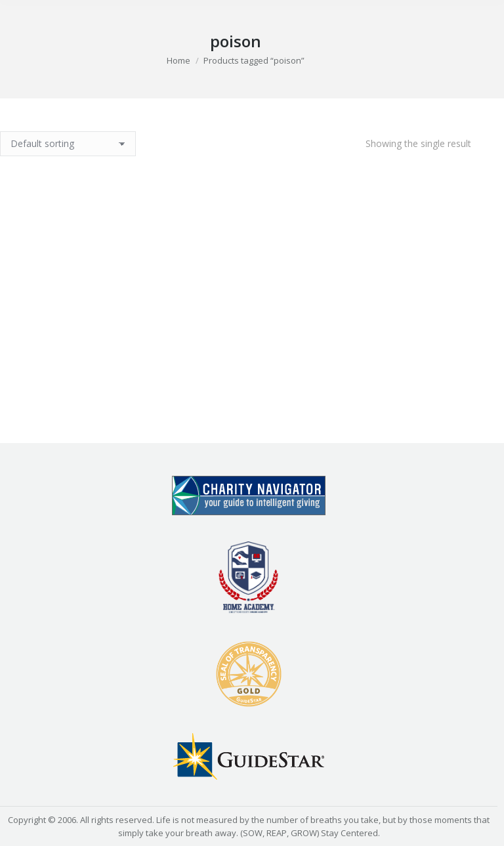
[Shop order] (68, 144)
